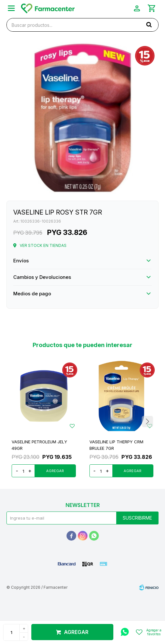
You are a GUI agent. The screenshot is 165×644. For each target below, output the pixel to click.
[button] (149, 25)
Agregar (76, 632)
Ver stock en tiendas (43, 245)
